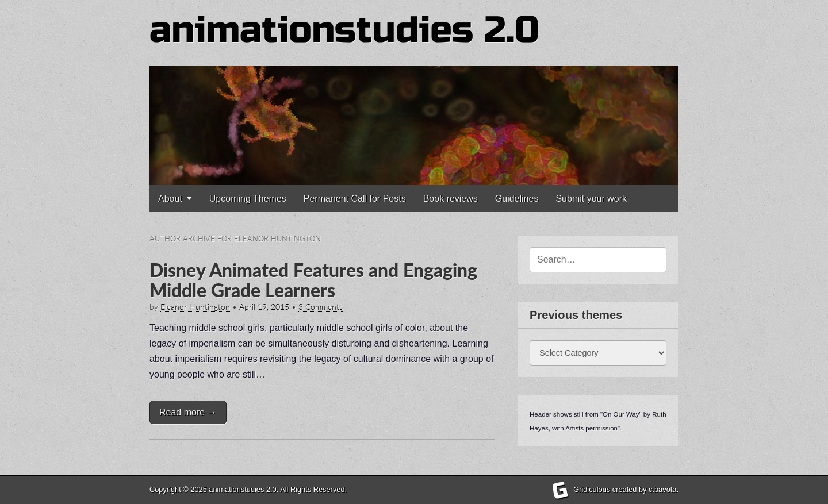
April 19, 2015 (264, 307)
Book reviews (451, 199)
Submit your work (591, 199)
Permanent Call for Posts (355, 199)
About (170, 199)
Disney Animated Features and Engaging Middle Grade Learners (313, 280)
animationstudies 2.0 (344, 30)
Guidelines (517, 199)
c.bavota (662, 489)
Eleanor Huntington (195, 307)
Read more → (188, 412)
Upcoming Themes (248, 199)
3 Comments (321, 307)
